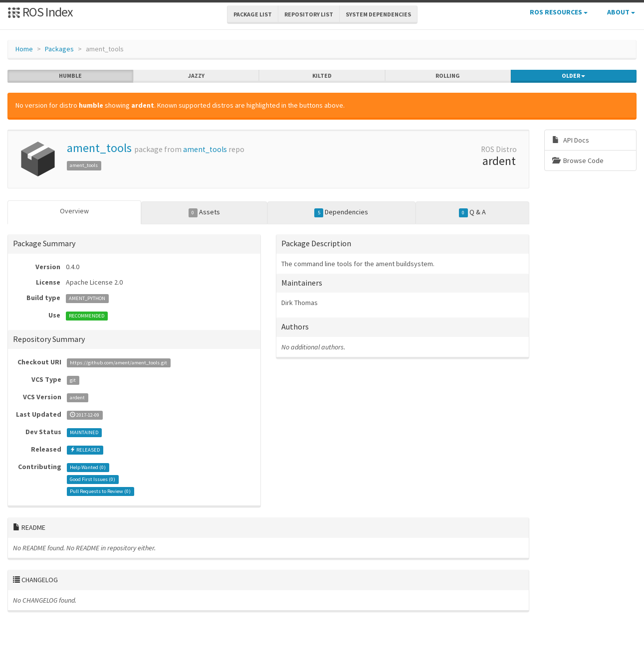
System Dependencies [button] (378, 14)
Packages (59, 49)
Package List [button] (253, 14)
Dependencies (341, 212)
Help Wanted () (88, 467)
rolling (448, 76)
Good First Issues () (93, 479)
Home (24, 49)
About (621, 12)
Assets (204, 212)
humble (70, 76)
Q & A (472, 212)
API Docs (571, 140)
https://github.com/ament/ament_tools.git (118, 363)
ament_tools (99, 148)
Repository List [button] (309, 14)
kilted (322, 76)
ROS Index (40, 12)
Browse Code (578, 161)
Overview (74, 211)
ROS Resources (559, 12)
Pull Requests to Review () (100, 491)
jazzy (196, 76)
